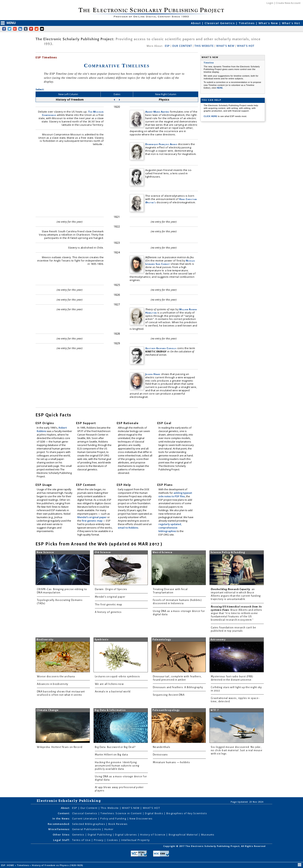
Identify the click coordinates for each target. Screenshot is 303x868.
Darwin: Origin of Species (111, 589)
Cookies (113, 840)
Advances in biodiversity (53, 684)
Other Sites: (61, 835)
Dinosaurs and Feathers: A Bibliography (178, 687)
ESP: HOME (8, 865)
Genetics (79, 835)
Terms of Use (82, 840)
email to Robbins (128, 528)
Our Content (89, 808)
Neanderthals (162, 747)
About (196, 23)
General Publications (87, 829)
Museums (208, 835)
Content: (64, 813)
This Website (110, 808)
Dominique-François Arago (161, 144)
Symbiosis (101, 640)
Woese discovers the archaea (56, 677)
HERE (220, 88)
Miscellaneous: (59, 829)
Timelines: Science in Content (121, 813)
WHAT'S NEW (225, 46)
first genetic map (92, 521)
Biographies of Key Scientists (187, 813)
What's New (269, 23)
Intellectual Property (135, 840)
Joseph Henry (153, 374)
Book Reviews (118, 824)
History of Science (153, 835)
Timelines (247, 23)
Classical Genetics (220, 23)
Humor (109, 829)
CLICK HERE (211, 116)
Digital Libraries (126, 835)
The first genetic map (109, 605)
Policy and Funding (114, 818)
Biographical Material (184, 835)
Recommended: (59, 824)
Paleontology (162, 640)
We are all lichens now (109, 684)
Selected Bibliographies (89, 824)
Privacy (99, 840)
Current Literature (85, 818)
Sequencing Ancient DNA (169, 695)
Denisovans (160, 755)
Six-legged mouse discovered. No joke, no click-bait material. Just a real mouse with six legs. (237, 750)
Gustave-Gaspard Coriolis (161, 348)
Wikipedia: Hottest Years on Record (60, 747)
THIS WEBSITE (204, 46)
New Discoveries (141, 818)
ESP (167, 46)
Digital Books (154, 813)
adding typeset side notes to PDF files (175, 495)
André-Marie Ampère (157, 112)
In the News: (61, 818)
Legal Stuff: (62, 840)
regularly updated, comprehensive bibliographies (170, 528)
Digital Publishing (100, 835)
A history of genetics (108, 612)
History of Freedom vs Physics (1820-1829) (58, 865)
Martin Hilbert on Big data (111, 755)
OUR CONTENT (182, 46)
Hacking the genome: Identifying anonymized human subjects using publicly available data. (117, 766)
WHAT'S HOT (246, 46)
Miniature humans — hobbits (171, 762)
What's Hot (291, 23)
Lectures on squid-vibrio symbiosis (117, 677)
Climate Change (48, 710)
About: (66, 808)
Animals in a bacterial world (113, 692)
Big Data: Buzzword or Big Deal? (115, 747)
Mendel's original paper (92, 517)
